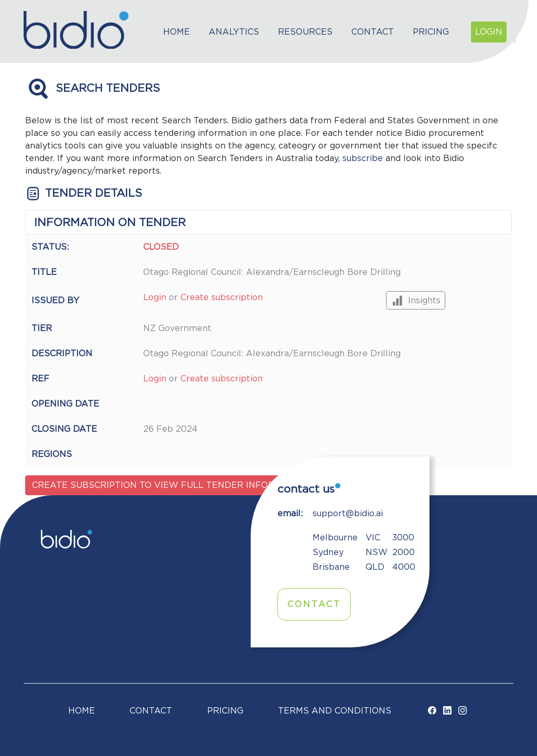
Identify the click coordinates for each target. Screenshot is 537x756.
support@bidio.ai (348, 514)
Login (489, 32)
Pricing (431, 32)
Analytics (234, 32)
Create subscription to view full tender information (171, 485)
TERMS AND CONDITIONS (335, 711)
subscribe (363, 158)
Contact (373, 32)
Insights (416, 300)
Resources (305, 32)
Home (176, 32)
